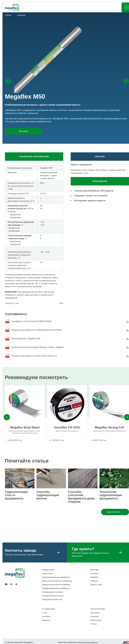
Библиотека (96, 620)
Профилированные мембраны (56, 588)
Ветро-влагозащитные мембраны (57, 581)
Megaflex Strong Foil (109, 427)
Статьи (94, 624)
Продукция (21, 15)
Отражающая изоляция (53, 592)
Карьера (46, 620)
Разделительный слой (52, 599)
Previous (7, 417)
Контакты (46, 616)
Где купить (24, 131)
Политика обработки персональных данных (78, 642)
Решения (95, 616)
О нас (45, 613)
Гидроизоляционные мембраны (56, 585)
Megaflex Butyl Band (25, 427)
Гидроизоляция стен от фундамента (16, 495)
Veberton (94, 581)
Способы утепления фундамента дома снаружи (81, 497)
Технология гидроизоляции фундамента (111, 495)
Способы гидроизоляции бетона (48, 495)
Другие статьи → (115, 512)
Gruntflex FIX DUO (67, 427)
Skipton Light (96, 585)
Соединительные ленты (53, 596)
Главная (8, 15)
